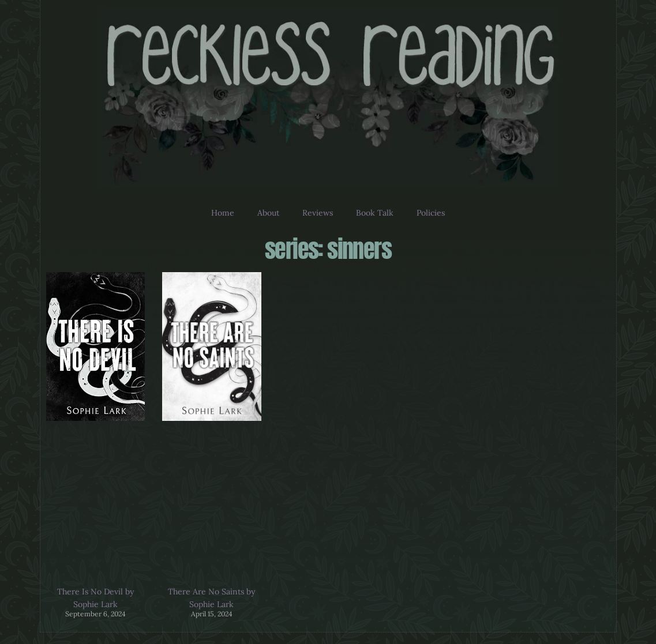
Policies (431, 213)
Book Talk (375, 213)
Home (223, 213)
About (268, 213)
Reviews (318, 213)
